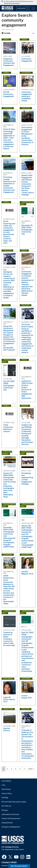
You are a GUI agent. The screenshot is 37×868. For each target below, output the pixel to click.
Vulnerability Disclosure (10, 814)
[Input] (23, 8)
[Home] (7, 10)
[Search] (27, 8)
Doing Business (7, 823)
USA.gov (5, 810)
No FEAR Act (6, 806)
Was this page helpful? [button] (19, 866)
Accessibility (6, 781)
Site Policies (6, 789)
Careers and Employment (11, 819)
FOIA (3, 785)
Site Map (5, 798)
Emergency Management (11, 827)
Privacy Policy (7, 794)
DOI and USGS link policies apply (14, 802)
